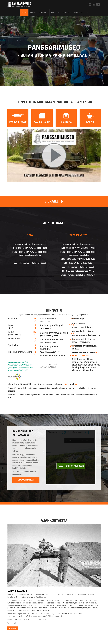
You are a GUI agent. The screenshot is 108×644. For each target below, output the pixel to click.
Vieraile (54, 201)
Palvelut (67, 13)
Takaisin (12, 628)
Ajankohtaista (42, 122)
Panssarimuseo (18, 122)
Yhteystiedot (78, 13)
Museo (33, 13)
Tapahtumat (55, 13)
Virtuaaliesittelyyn (26, 480)
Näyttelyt (44, 13)
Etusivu (24, 13)
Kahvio (90, 122)
